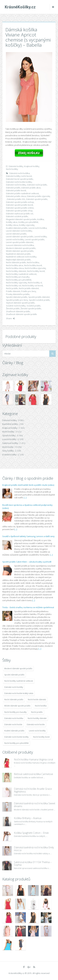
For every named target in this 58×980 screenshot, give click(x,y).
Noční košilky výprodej (16, 283)
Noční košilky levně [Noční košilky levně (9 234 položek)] (41, 737)
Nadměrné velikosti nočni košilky (21, 257)
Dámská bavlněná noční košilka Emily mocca (34, 849)
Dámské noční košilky (16, 185)
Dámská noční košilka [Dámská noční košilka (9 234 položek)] (14, 718)
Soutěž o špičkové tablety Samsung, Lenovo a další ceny (28, 536)
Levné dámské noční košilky (19, 231)
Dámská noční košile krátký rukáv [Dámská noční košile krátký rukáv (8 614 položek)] (19, 693)
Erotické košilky (9, 455)
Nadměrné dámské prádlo (18, 254)
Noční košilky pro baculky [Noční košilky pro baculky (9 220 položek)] (15, 712)
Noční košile (8, 447)
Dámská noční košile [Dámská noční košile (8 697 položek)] (36, 724)
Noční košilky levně (36, 271)
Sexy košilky (8, 451)
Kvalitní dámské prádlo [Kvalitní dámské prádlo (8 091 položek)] (14, 731)
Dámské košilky (16, 166)
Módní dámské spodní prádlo (20, 251)
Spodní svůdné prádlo (39, 300)
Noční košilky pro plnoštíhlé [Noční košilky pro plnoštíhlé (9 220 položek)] (16, 743)
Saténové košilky (10, 443)
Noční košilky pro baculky (18, 277)
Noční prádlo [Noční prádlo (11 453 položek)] (37, 712)
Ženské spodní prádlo (31, 308)
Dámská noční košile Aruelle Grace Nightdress (33, 790)
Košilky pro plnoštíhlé (28, 222)
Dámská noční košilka (20, 173)
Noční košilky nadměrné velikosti (21, 274)
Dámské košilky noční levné (19, 176)
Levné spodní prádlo (35, 239)
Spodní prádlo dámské (39, 297)
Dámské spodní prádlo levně (19, 205)
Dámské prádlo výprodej (39, 196)
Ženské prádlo (13, 308)
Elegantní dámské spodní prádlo (21, 219)
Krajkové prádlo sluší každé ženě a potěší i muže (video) (28, 485)
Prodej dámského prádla (18, 294)
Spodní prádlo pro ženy (17, 300)
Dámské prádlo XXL (16, 199)
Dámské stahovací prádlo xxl (20, 214)
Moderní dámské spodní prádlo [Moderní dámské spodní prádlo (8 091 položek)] (18, 669)
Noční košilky (12, 169)
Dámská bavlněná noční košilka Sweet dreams (35, 805)
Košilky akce (12, 222)
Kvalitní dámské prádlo (17, 228)
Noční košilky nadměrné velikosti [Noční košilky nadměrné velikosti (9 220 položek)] (19, 681)
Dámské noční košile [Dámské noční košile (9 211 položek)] (13, 724)
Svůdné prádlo (34, 306)
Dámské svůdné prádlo (17, 216)
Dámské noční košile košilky (19, 182)
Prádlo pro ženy (29, 291)
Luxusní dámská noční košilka (20, 245)
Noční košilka (33, 262)
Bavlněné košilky (10, 424)
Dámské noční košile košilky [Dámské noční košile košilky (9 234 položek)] (16, 737)
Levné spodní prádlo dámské (20, 242)
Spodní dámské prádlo (17, 297)
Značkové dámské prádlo (18, 311)
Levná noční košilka (38, 228)
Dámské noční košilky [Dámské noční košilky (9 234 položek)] (14, 687)
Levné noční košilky (15, 239)
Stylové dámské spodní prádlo (20, 303)
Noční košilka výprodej (35, 268)
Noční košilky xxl (14, 286)
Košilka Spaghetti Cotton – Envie (31, 833)
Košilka (41, 219)
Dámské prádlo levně (16, 190)
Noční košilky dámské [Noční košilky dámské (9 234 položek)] (37, 718)
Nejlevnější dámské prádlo (18, 260)
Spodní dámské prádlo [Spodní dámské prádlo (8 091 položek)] (14, 675)
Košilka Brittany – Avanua (28, 818)
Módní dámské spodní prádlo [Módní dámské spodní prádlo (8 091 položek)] (17, 706)
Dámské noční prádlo (37, 185)
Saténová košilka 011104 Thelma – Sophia (33, 864)
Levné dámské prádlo (16, 234)
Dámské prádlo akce (31, 188)
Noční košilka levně (33, 265)
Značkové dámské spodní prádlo (21, 314)
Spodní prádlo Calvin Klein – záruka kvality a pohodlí (27, 562)
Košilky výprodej (27, 225)
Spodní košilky (9, 435)
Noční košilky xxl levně (32, 286)
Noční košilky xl (35, 283)
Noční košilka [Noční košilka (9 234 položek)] (41, 706)
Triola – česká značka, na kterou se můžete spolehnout (28, 607)
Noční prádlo (12, 288)
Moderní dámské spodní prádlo (21, 248)
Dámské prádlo (13, 188)
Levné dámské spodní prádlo (20, 237)
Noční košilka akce (15, 265)
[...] (25, 498)
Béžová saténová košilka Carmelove (33, 774)
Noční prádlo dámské (29, 288)
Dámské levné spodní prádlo (20, 179)
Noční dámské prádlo (16, 262)
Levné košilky (41, 237)
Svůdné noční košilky (16, 306)
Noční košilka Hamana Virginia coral (33, 759)
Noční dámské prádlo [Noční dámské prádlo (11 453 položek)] (14, 700)
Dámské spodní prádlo (37, 199)
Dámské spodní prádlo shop (19, 211)
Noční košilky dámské (16, 271)
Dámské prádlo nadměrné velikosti (22, 193)
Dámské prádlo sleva (16, 196)
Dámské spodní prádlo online (20, 208)
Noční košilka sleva (15, 268)
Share (10, 318)
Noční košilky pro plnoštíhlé (19, 280)
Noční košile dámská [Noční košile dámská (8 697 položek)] (37, 700)
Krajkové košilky (32, 166)
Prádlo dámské (13, 291)
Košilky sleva (12, 225)
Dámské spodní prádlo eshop (20, 202)
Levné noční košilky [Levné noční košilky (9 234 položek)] (37, 731)
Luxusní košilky (9, 439)
